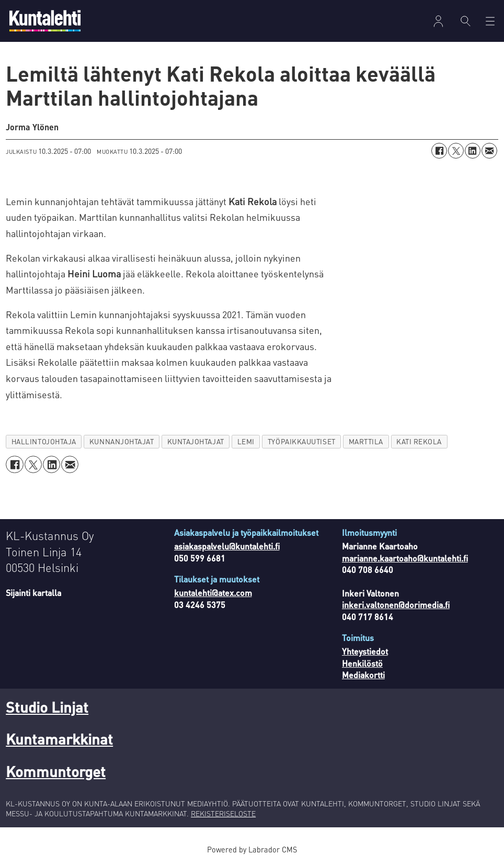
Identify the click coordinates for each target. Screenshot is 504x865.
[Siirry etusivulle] (45, 21)
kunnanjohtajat (122, 441)
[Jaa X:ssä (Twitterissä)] (456, 151)
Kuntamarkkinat (59, 739)
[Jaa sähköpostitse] (489, 151)
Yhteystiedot (365, 651)
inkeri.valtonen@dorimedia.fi (396, 605)
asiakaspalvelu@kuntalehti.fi (227, 546)
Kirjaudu (438, 21)
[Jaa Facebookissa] (439, 151)
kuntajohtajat (196, 441)
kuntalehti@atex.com (213, 593)
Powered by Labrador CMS (252, 849)
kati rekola (419, 441)
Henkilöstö (362, 663)
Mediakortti (363, 675)
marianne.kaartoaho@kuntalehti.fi (405, 558)
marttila (366, 441)
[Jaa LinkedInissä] (473, 151)
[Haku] (466, 21)
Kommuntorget (56, 771)
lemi (246, 441)
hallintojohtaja (44, 441)
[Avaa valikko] (490, 21)
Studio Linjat (47, 707)
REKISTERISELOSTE (223, 813)
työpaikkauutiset (302, 441)
